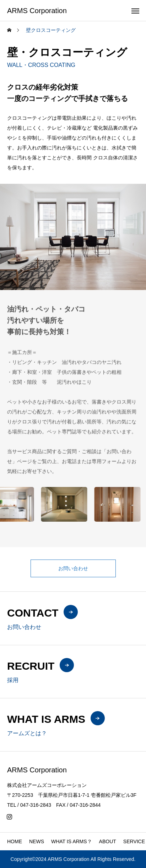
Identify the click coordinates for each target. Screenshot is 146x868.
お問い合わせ (73, 568)
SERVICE (134, 841)
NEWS (37, 841)
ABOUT (108, 841)
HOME (15, 841)
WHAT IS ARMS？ (72, 841)
